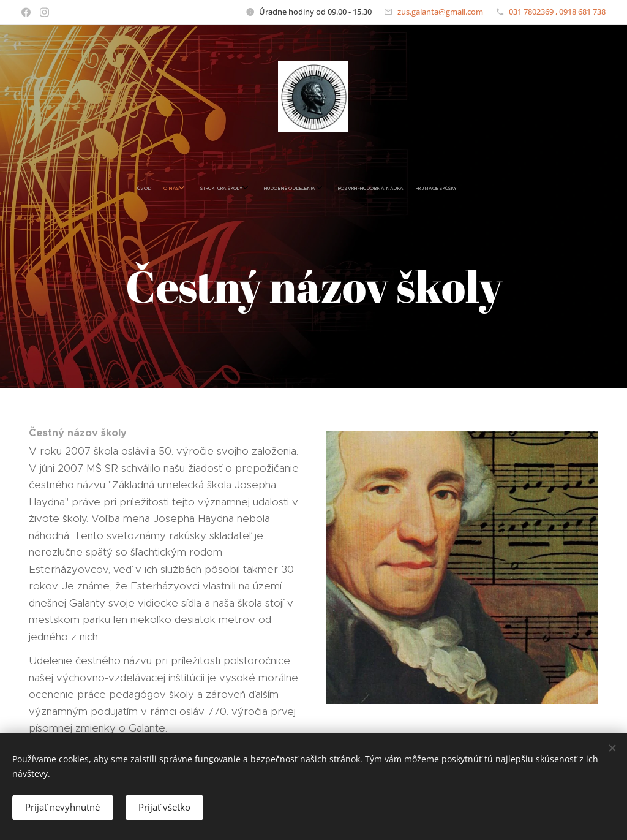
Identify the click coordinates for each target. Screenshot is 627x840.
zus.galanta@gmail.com (440, 12)
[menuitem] (228, 189)
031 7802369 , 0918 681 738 (557, 12)
